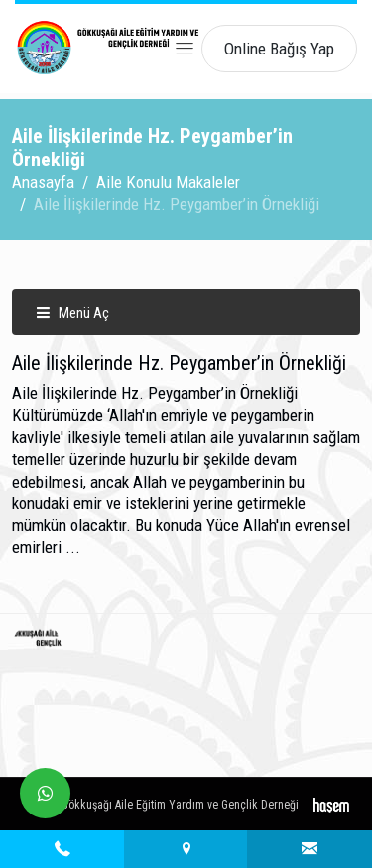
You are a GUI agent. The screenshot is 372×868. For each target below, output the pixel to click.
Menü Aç (72, 313)
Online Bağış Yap (279, 49)
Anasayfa (43, 182)
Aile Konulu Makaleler (168, 182)
